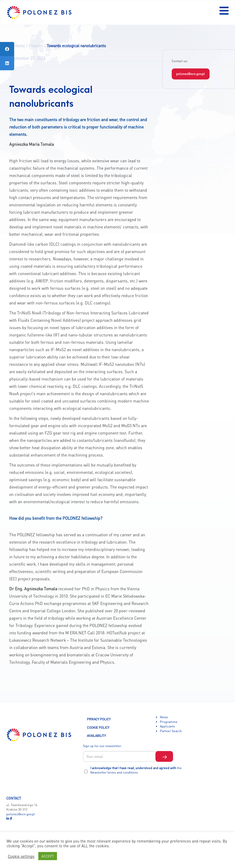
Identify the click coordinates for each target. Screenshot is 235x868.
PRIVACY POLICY (99, 719)
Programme (169, 722)
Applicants (167, 726)
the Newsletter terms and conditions (136, 770)
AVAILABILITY (96, 736)
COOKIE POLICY (98, 727)
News (164, 717)
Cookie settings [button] (21, 856)
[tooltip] (7, 49)
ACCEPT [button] (48, 856)
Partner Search (171, 731)
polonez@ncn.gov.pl (190, 74)
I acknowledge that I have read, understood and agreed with (136, 770)
